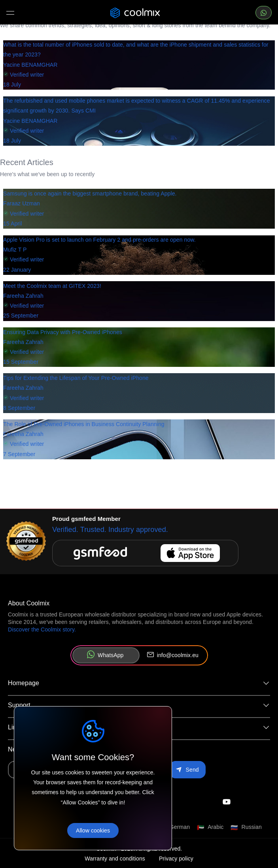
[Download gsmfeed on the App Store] (145, 553)
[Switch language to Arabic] (210, 827)
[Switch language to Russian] (246, 827)
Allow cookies (93, 830)
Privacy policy (176, 859)
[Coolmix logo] (135, 13)
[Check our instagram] (226, 802)
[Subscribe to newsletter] (187, 770)
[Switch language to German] (174, 827)
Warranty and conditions (115, 859)
